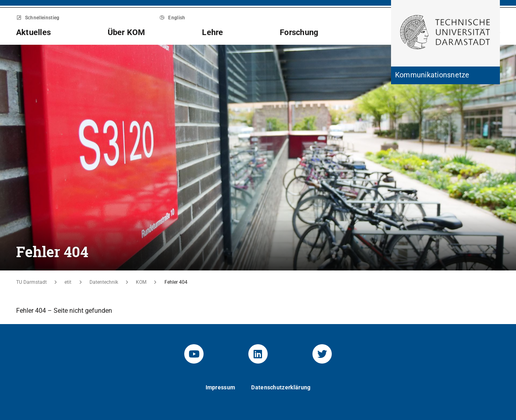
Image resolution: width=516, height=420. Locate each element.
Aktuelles (33, 32)
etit (68, 282)
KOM (141, 282)
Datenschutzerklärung (281, 387)
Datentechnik (104, 282)
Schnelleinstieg (38, 18)
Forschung (299, 32)
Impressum (221, 387)
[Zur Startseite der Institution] (445, 75)
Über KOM (127, 32)
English (173, 18)
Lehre (212, 32)
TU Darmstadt (31, 282)
